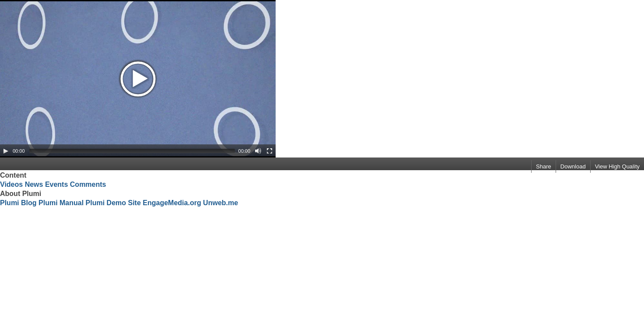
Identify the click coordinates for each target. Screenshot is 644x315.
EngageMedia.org (172, 203)
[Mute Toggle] (258, 151)
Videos (11, 184)
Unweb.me (220, 203)
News (34, 184)
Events (56, 184)
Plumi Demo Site (113, 203)
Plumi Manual (61, 203)
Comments (88, 184)
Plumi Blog (18, 203)
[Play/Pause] (6, 151)
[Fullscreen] (269, 151)
